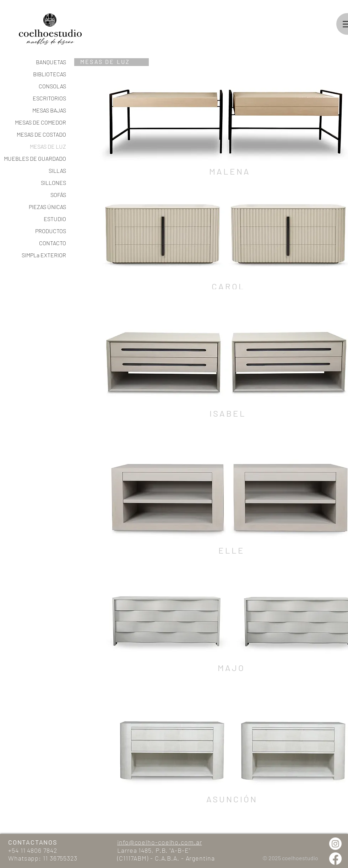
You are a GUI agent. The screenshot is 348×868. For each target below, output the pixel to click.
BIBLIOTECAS (50, 74)
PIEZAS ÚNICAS (47, 207)
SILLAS (57, 171)
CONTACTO (53, 243)
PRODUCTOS (51, 231)
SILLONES (53, 183)
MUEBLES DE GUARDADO (41, 158)
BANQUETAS (51, 62)
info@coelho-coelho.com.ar (160, 842)
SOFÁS (58, 195)
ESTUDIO (55, 219)
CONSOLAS (52, 86)
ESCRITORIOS (49, 98)
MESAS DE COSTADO (41, 134)
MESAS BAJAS (49, 110)
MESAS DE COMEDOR (41, 122)
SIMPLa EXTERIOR (44, 255)
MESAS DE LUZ (48, 146)
